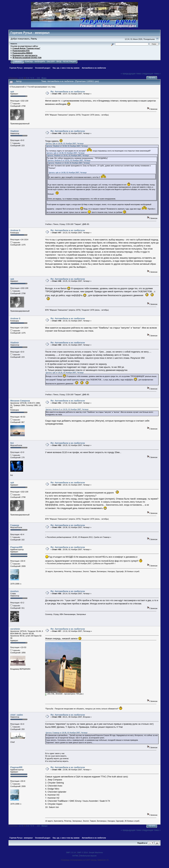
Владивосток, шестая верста (25, 55)
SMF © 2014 (82, 852)
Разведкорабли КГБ (21, 51)
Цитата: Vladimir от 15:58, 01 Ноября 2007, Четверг (67, 146)
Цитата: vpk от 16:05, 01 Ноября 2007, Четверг (65, 144)
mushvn (14, 591)
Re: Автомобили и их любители (68, 92)
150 (38, 78)
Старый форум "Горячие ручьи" (26, 48)
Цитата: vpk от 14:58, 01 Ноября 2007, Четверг (68, 173)
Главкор (15, 525)
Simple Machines (96, 852)
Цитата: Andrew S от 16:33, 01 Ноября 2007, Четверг (67, 409)
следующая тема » (151, 74)
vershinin (15, 629)
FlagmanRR (16, 547)
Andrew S (15, 230)
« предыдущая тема (131, 74)
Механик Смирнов (20, 401)
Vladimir (15, 131)
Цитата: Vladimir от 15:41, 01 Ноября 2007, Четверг (68, 156)
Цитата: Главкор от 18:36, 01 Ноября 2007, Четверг (67, 733)
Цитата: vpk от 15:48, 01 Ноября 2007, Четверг (66, 153)
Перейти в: (142, 843)
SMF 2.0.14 (71, 852)
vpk (12, 92)
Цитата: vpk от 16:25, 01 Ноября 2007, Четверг (65, 373)
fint (12, 443)
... (36, 78)
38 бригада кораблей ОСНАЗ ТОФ (27, 58)
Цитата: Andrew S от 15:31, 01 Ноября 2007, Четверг (69, 160)
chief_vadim (17, 715)
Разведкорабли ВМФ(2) (22, 53)
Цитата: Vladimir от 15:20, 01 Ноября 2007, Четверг (69, 163)
